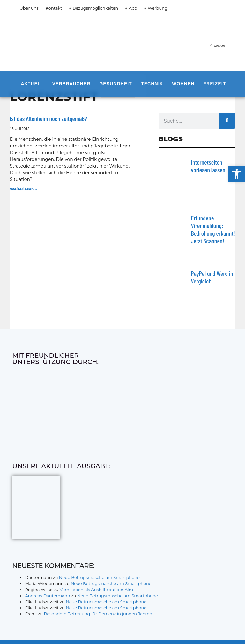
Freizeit (215, 84)
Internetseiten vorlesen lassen (208, 166)
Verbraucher (71, 84)
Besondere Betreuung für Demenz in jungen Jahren (98, 614)
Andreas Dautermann (47, 596)
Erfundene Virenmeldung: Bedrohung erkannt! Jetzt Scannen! (213, 229)
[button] (237, 174)
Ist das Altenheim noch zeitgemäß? (48, 118)
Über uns (29, 8)
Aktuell (32, 84)
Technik (152, 84)
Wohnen (183, 84)
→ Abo (131, 8)
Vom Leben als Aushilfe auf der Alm (97, 590)
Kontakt (54, 8)
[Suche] (227, 121)
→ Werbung (156, 8)
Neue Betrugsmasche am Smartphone (99, 577)
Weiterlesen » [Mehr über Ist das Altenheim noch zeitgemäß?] (24, 189)
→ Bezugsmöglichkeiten (94, 8)
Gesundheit (116, 84)
